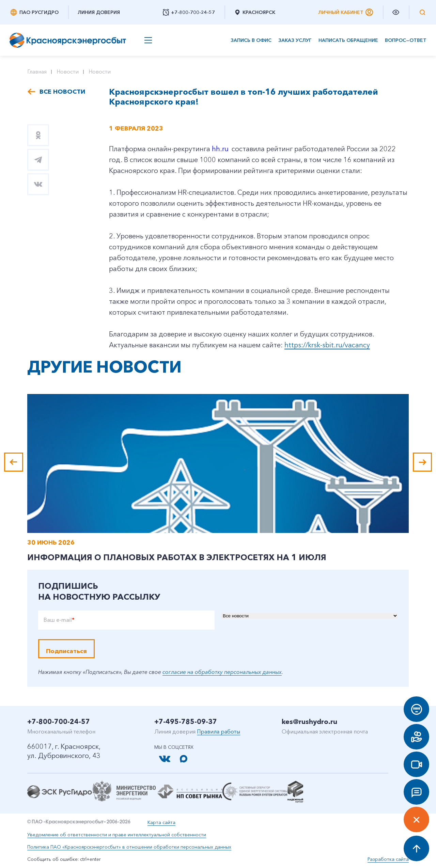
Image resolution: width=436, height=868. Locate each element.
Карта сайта (161, 822)
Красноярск (255, 12)
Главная (37, 72)
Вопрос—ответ (406, 40)
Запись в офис (251, 40)
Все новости (62, 92)
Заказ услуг (295, 40)
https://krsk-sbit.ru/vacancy (327, 345)
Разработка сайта (388, 859)
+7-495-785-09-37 (186, 722)
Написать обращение (348, 40)
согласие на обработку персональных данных (222, 672)
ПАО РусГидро (34, 12)
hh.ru (220, 149)
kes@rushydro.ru (309, 722)
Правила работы (219, 731)
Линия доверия (99, 12)
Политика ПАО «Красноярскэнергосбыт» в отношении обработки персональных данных (129, 847)
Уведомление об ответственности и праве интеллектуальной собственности (117, 835)
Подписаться (66, 651)
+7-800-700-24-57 (59, 722)
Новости (68, 72)
